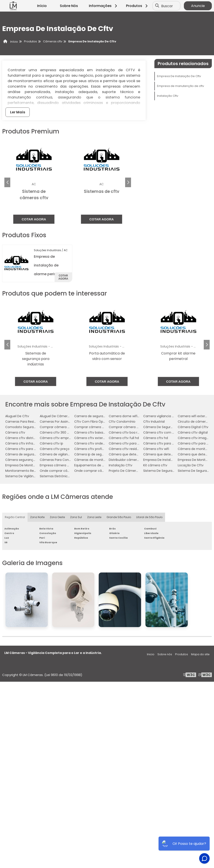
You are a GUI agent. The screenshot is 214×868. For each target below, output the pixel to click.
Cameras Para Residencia (25, 422)
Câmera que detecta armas (130, 454)
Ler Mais (18, 112)
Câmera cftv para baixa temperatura (137, 443)
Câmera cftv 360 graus (58, 432)
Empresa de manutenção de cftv (180, 86)
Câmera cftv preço (55, 449)
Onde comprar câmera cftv (61, 471)
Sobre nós (165, 654)
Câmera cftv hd (156, 438)
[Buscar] (157, 6)
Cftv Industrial (154, 422)
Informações (104, 6)
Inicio (151, 654)
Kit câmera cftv (155, 465)
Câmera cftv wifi (156, 449)
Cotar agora (34, 219)
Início (42, 6)
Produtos (137, 6)
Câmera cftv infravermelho (26, 443)
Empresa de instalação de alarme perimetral (50, 265)
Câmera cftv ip (51, 443)
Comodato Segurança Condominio (32, 427)
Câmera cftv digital (193, 432)
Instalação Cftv (168, 96)
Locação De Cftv (191, 465)
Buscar (167, 6)
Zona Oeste (57, 517)
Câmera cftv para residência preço (32, 449)
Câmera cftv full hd (124, 438)
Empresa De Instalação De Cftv (179, 76)
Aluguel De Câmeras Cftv (59, 416)
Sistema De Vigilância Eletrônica (30, 476)
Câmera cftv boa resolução (130, 432)
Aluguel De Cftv (17, 416)
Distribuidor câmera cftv (127, 460)
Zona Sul (76, 517)
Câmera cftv (15, 432)
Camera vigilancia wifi (160, 416)
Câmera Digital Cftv (193, 427)
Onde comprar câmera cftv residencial (104, 471)
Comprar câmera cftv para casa (134, 427)
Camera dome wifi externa (129, 416)
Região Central (15, 517)
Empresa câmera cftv (57, 465)
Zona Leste (94, 517)
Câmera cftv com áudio (162, 432)
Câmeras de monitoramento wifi (99, 460)
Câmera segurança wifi (23, 460)
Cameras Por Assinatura (58, 422)
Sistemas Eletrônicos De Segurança (67, 476)
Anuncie (198, 6)
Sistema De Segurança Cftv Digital (170, 471)
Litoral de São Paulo (149, 517)
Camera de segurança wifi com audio (103, 416)
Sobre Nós (69, 6)
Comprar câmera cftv (57, 427)
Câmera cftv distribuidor (24, 438)
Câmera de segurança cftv (26, 454)
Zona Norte (37, 517)
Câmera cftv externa (91, 438)
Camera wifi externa (193, 416)
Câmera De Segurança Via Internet (170, 427)
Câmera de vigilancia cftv (60, 454)
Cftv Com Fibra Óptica (92, 422)
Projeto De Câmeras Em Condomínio (137, 471)
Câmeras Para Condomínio (61, 460)
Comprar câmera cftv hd (94, 427)
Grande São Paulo (119, 517)
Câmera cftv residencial (127, 449)
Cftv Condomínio (122, 422)
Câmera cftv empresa (57, 438)
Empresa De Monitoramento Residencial (36, 465)
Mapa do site (200, 654)
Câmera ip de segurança (93, 454)
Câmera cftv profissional (93, 449)
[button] (128, 182)
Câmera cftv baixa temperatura (99, 432)
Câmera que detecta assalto (166, 454)
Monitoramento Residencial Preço (31, 471)
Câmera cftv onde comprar (96, 443)
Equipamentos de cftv (91, 465)
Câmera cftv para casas (162, 443)
